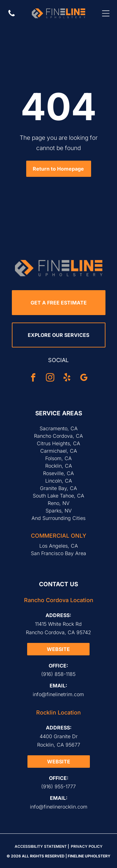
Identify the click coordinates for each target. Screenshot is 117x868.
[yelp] (67, 378)
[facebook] (33, 378)
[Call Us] (12, 16)
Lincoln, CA (59, 481)
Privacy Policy (87, 846)
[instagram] (50, 378)
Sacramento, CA (59, 428)
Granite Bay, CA (58, 488)
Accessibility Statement (41, 846)
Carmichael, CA (59, 451)
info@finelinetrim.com (58, 694)
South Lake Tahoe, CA (58, 496)
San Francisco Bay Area (58, 553)
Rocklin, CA (59, 466)
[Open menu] (106, 13)
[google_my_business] (84, 378)
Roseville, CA (58, 473)
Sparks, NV (59, 511)
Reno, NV (59, 503)
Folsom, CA (58, 458)
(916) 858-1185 (58, 674)
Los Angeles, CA (59, 546)
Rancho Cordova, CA (58, 436)
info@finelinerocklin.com (59, 807)
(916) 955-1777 (58, 786)
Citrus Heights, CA (58, 443)
